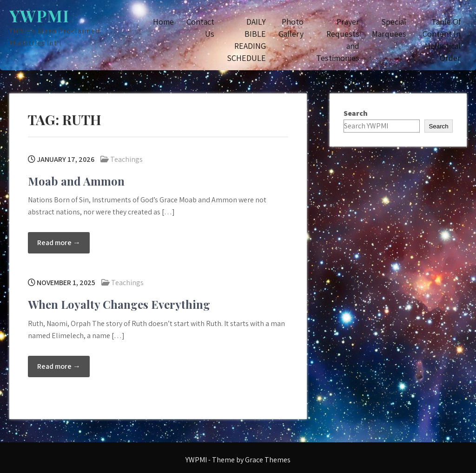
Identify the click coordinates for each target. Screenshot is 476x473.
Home (163, 22)
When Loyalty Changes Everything (119, 304)
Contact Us (200, 28)
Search (356, 113)
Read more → (59, 243)
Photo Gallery (291, 28)
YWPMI (39, 16)
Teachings (126, 159)
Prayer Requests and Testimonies (338, 40)
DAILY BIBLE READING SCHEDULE (246, 40)
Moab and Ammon (76, 181)
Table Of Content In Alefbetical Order (442, 40)
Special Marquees (389, 28)
